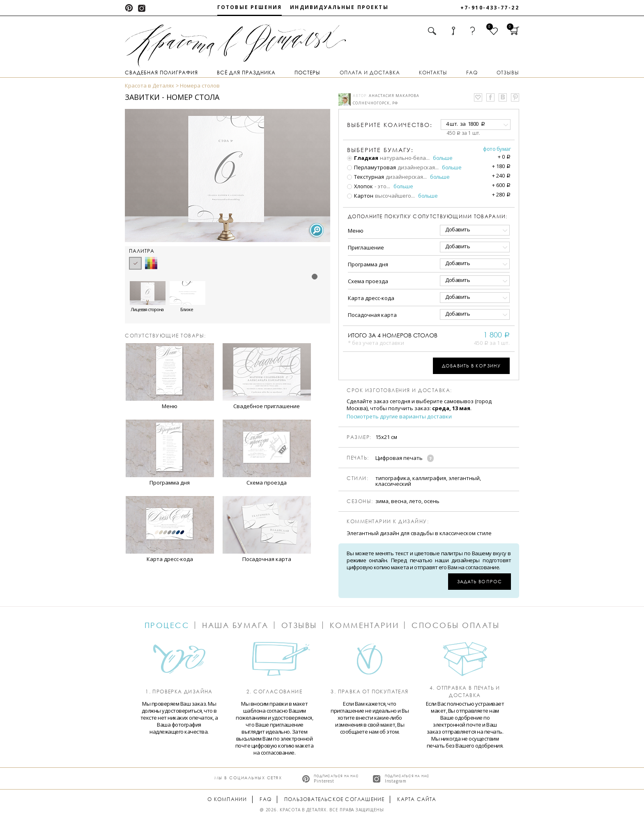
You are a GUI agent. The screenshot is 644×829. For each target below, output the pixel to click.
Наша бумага (235, 625)
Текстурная (366, 177)
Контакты (433, 73)
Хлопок (360, 186)
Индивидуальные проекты (339, 7)
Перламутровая (371, 167)
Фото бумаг (497, 149)
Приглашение (366, 247)
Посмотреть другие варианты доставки (399, 417)
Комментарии (365, 625)
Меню (356, 231)
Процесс (167, 625)
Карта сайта (417, 799)
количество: (390, 125)
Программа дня (368, 264)
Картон (360, 196)
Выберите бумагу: (380, 150)
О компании (227, 799)
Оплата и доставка (370, 73)
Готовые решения (250, 7)
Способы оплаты (455, 625)
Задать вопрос (480, 581)
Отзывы (508, 73)
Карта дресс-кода (371, 298)
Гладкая (363, 158)
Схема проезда (368, 281)
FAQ (472, 73)
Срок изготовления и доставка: (399, 390)
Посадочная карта (372, 315)
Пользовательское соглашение (334, 799)
